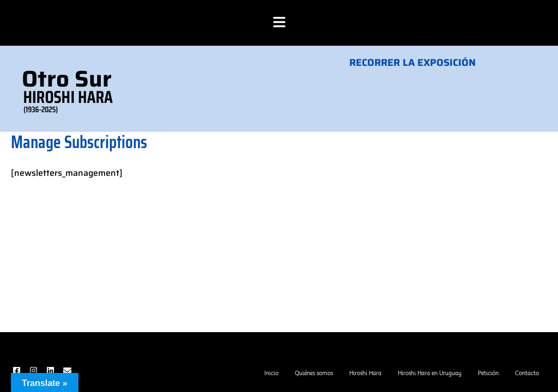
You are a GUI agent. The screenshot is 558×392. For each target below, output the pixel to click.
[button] (279, 23)
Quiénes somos (314, 373)
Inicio (271, 373)
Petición (488, 373)
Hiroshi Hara (365, 373)
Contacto (527, 373)
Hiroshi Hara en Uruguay (430, 373)
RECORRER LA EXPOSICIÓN (413, 63)
